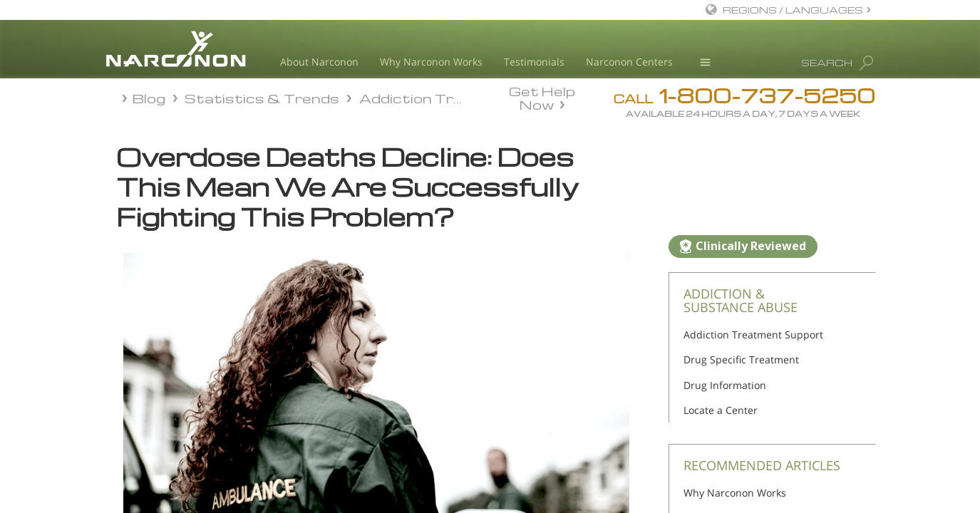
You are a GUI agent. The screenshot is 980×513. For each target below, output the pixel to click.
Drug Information (725, 385)
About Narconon (319, 62)
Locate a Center (721, 410)
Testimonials (534, 62)
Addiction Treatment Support (753, 335)
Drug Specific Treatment (741, 359)
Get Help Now (542, 97)
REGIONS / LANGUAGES (793, 10)
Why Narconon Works (431, 62)
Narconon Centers (629, 62)
